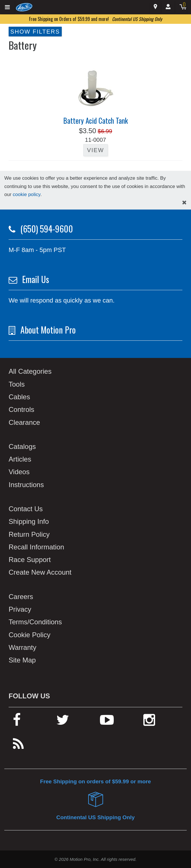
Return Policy (29, 534)
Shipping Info (29, 521)
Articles (20, 459)
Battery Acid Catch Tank (95, 120)
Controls (21, 409)
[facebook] (17, 722)
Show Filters (35, 32)
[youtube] (107, 722)
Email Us (36, 279)
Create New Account (40, 572)
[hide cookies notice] (184, 203)
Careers (21, 597)
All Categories (30, 371)
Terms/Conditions (35, 622)
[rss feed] (18, 746)
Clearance (24, 422)
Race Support (30, 560)
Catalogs (22, 446)
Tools (17, 384)
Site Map (22, 660)
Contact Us (26, 509)
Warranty (22, 647)
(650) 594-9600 (47, 229)
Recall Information (36, 547)
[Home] (24, 7)
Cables (19, 397)
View (95, 150)
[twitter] (63, 722)
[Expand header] (8, 7)
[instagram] (149, 722)
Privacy (20, 609)
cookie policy (26, 194)
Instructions (26, 485)
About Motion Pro (48, 330)
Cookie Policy (29, 635)
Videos (19, 472)
